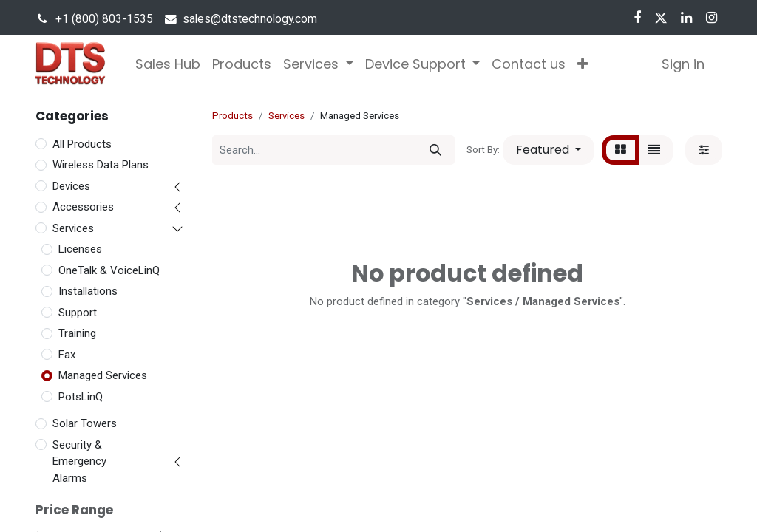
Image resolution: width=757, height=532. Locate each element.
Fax (67, 355)
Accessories (83, 207)
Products (232, 116)
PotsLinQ (81, 397)
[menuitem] (168, 64)
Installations (88, 291)
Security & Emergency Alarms (79, 461)
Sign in (683, 64)
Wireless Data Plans (101, 165)
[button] (583, 64)
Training (77, 333)
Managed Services (103, 375)
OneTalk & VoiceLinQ (109, 270)
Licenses (80, 249)
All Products (82, 144)
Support (78, 313)
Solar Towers (85, 423)
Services (73, 228)
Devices (71, 186)
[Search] (435, 150)
